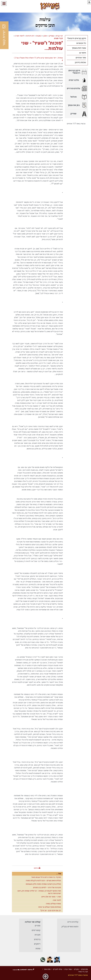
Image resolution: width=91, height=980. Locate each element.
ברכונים (37, 939)
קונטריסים (36, 930)
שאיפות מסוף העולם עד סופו (50, 907)
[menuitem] (76, 38)
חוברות (38, 935)
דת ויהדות (30, 36)
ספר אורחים (81, 58)
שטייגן (51, 36)
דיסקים (37, 944)
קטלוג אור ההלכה (33, 922)
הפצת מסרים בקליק (70, 927)
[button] (14, 4)
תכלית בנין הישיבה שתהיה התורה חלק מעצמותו (43, 884)
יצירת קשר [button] (4, 35)
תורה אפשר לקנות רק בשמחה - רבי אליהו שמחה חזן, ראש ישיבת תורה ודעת (39, 892)
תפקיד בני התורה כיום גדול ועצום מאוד (46, 877)
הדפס (36, 868)
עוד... (59, 874)
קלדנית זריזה (73, 922)
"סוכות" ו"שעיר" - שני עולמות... (42, 46)
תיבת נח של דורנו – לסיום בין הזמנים (47, 888)
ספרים (38, 926)
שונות (38, 949)
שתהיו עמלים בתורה (53, 904)
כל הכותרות (81, 43)
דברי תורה (58, 38)
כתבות (39, 36)
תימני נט (83, 53)
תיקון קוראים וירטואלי (77, 38)
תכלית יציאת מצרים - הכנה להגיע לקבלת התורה (43, 881)
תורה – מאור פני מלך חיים (51, 897)
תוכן (45, 36)
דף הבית (59, 36)
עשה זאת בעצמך (79, 48)
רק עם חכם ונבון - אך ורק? (51, 910)
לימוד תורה (20, 36)
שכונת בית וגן (80, 62)
